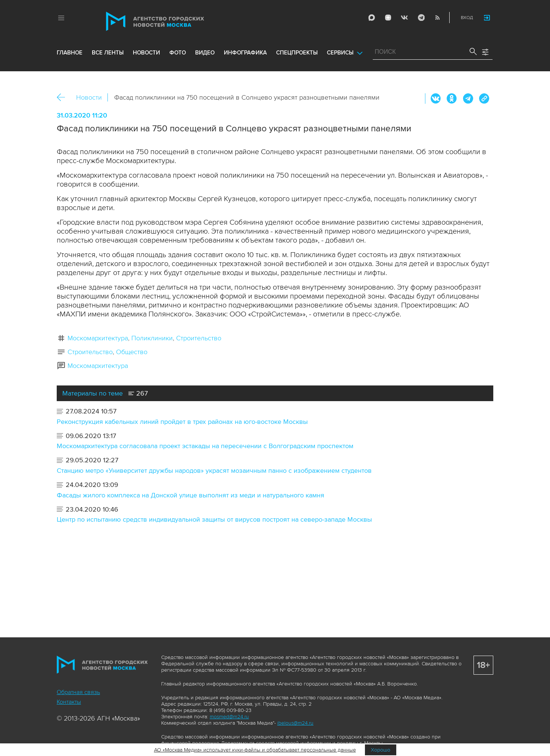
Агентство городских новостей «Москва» (169, 22)
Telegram (420, 18)
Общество (132, 352)
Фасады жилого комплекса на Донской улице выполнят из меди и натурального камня (190, 495)
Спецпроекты (297, 57)
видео (205, 57)
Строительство (199, 338)
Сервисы (340, 57)
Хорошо (381, 750)
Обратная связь (78, 692)
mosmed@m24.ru (229, 717)
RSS (436, 18)
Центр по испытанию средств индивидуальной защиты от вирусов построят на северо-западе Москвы (214, 519)
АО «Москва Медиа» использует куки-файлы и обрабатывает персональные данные (255, 750)
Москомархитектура (98, 338)
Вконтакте (436, 99)
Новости (89, 97)
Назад (64, 98)
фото (178, 57)
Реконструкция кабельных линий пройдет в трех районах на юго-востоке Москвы (182, 422)
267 (138, 393)
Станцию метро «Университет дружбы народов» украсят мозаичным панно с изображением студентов (214, 471)
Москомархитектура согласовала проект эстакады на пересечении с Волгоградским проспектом (205, 446)
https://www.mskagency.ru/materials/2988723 (484, 99)
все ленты (108, 57)
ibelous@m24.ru (295, 723)
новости (146, 57)
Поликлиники (152, 338)
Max (371, 18)
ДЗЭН (387, 18)
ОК (452, 99)
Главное (70, 57)
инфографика (245, 57)
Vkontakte (403, 18)
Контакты (69, 702)
